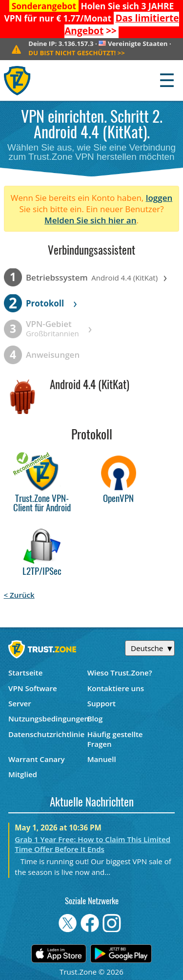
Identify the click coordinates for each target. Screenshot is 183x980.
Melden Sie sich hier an (91, 220)
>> (122, 24)
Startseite (26, 673)
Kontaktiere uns (116, 688)
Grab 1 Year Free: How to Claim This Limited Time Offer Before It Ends (92, 844)
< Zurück (19, 595)
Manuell (102, 759)
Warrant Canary (37, 759)
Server (20, 703)
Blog (95, 719)
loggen (159, 198)
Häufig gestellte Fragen (115, 739)
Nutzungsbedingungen (48, 719)
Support (102, 703)
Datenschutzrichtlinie (46, 734)
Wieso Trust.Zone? (120, 673)
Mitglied (23, 774)
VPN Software (33, 688)
